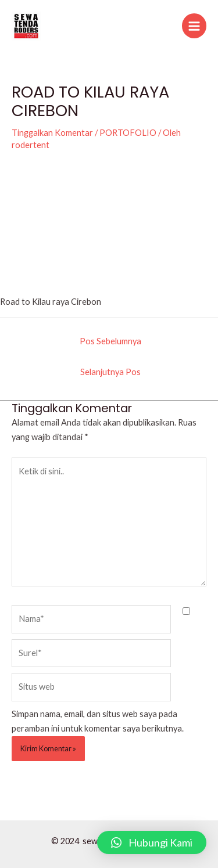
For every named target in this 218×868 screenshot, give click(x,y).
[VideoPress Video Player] (109, 230)
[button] (152, 842)
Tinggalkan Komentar (52, 133)
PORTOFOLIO (128, 133)
